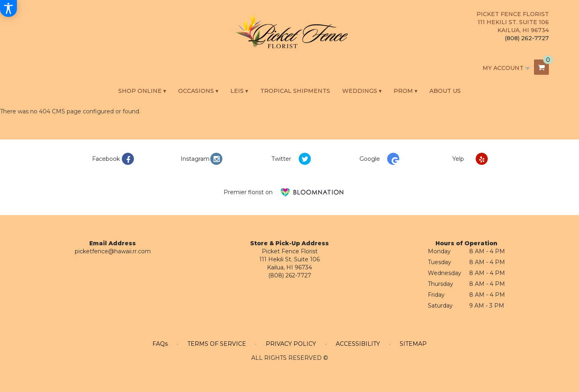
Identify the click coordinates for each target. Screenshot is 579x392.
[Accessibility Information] (8, 8)
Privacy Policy (291, 344)
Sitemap (413, 344)
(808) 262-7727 (527, 38)
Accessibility (358, 344)
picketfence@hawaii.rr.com (113, 251)
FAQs (160, 344)
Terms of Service (217, 344)
